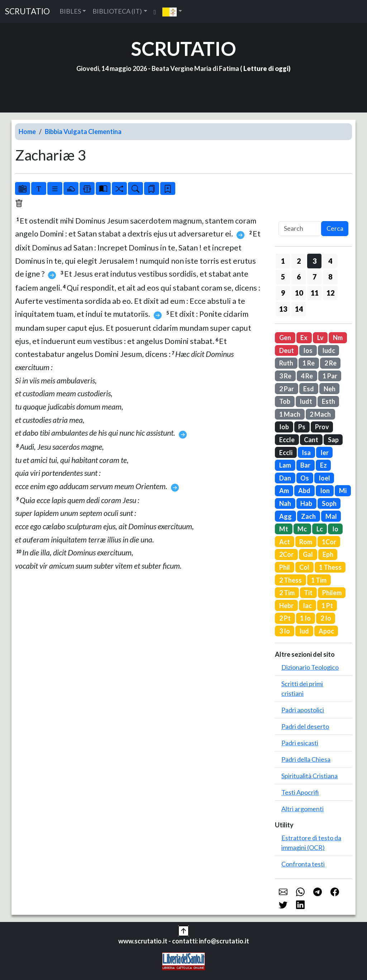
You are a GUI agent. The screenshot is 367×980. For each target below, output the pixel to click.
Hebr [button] (286, 606)
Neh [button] (330, 389)
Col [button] (304, 567)
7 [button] (314, 277)
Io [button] (335, 529)
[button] (172, 11)
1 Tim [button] (319, 580)
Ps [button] (302, 427)
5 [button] (283, 277)
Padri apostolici (303, 710)
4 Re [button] (307, 376)
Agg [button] (285, 516)
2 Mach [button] (320, 414)
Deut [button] (287, 350)
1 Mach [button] (290, 414)
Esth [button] (328, 401)
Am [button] (284, 491)
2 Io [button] (326, 618)
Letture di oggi (266, 68)
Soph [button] (329, 503)
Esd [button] (309, 389)
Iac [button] (307, 606)
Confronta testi (303, 864)
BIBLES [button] (70, 11)
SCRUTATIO (27, 11)
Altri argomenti (302, 809)
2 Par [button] (287, 389)
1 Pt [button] (327, 606)
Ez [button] (323, 465)
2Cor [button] (286, 554)
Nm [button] (338, 338)
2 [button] (299, 261)
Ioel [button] (324, 478)
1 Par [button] (330, 376)
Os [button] (305, 478)
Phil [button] (285, 567)
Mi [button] (343, 491)
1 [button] (283, 261)
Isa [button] (306, 453)
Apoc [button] (326, 631)
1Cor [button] (329, 542)
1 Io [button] (305, 618)
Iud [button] (304, 631)
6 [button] (299, 277)
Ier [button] (325, 453)
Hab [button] (306, 503)
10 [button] (299, 293)
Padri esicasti (300, 743)
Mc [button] (302, 529)
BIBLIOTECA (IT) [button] (117, 11)
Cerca (335, 228)
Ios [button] (308, 350)
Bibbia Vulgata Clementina (83, 132)
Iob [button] (284, 427)
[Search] (300, 229)
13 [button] (283, 309)
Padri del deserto (305, 726)
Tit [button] (308, 593)
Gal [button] (308, 554)
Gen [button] (285, 338)
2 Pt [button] (285, 618)
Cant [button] (311, 440)
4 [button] (330, 261)
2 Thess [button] (290, 580)
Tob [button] (285, 401)
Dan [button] (285, 478)
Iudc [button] (329, 350)
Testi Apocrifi (300, 792)
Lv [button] (320, 338)
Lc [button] (320, 529)
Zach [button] (308, 516)
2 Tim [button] (287, 593)
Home (27, 132)
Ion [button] (325, 491)
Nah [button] (285, 503)
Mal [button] (331, 516)
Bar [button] (305, 465)
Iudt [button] (306, 401)
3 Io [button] (285, 631)
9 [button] (283, 293)
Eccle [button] (287, 440)
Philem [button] (332, 593)
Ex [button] (304, 338)
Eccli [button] (286, 453)
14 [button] (299, 309)
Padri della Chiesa (306, 759)
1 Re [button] (309, 363)
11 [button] (315, 293)
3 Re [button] (285, 376)
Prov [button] (322, 427)
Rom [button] (306, 542)
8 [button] (330, 277)
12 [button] (330, 293)
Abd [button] (304, 491)
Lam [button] (285, 465)
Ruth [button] (286, 363)
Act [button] (285, 542)
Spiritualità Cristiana (309, 776)
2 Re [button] (330, 363)
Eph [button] (328, 554)
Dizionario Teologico (310, 667)
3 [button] (314, 261)
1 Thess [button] (330, 567)
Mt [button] (284, 529)
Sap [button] (333, 440)
